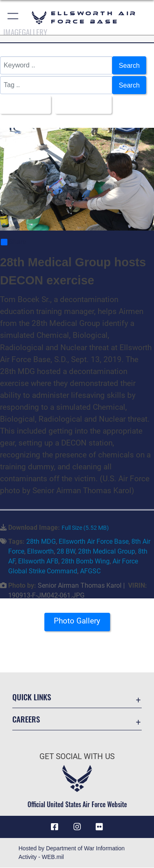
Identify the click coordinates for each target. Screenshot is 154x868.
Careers (26, 719)
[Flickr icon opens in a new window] (99, 827)
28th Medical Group (107, 551)
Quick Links (32, 697)
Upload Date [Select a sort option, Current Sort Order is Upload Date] (81, 105)
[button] (13, 17)
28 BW (66, 551)
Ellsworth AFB (38, 561)
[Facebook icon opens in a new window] (55, 827)
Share (13, 242)
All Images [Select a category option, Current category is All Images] (23, 105)
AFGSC (90, 571)
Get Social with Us (77, 756)
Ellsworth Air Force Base (94, 541)
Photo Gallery (77, 621)
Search (129, 65)
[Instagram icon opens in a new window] (77, 827)
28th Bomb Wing (85, 561)
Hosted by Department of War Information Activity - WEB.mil (72, 853)
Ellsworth (40, 551)
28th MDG (41, 541)
